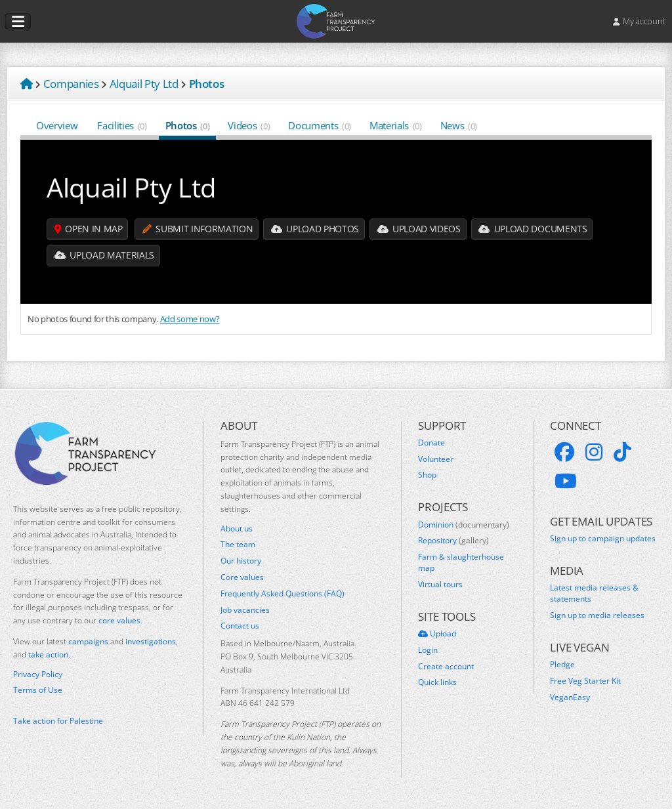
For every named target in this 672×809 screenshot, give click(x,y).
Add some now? (190, 319)
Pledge (562, 665)
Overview (57, 125)
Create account (446, 667)
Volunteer (436, 459)
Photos (188, 125)
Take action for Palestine (58, 721)
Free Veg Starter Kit (585, 681)
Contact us (240, 626)
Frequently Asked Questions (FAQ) (283, 594)
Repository (453, 541)
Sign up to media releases (597, 615)
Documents (320, 125)
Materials (396, 125)
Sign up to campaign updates (603, 539)
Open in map (89, 229)
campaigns (88, 641)
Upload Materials (105, 256)
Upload (437, 634)
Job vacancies (245, 610)
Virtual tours (440, 585)
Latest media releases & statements (594, 593)
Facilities (122, 125)
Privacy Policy (38, 674)
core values (119, 620)
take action (48, 654)
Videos (249, 125)
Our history (241, 561)
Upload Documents (536, 229)
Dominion (464, 525)
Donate (431, 443)
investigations (151, 641)
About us (237, 529)
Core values (242, 577)
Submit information (198, 229)
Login (428, 650)
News (459, 125)
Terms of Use (38, 690)
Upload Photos (317, 229)
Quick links (437, 682)
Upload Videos (421, 229)
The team (238, 545)
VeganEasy (570, 697)
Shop (427, 475)
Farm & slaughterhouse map (461, 563)
